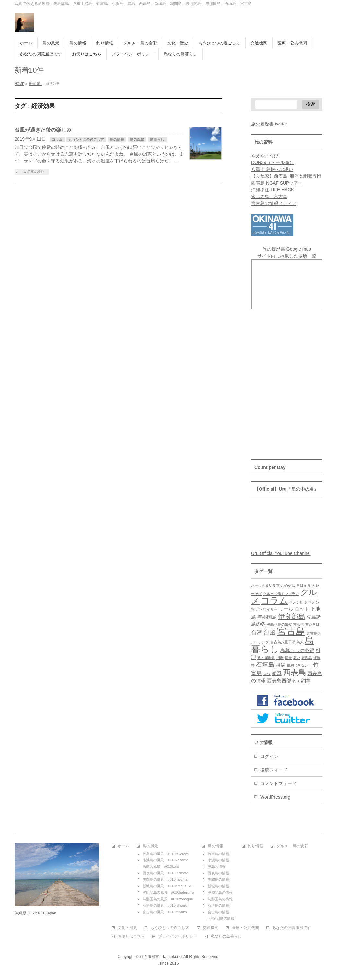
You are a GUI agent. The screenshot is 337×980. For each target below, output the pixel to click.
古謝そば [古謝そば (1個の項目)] (312, 624)
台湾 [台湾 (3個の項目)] (257, 633)
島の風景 (137, 139)
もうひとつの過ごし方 (86, 139)
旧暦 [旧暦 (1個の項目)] (280, 658)
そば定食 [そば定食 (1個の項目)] (304, 585)
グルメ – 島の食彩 (292, 846)
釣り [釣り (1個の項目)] (296, 681)
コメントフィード (278, 783)
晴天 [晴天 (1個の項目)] (288, 658)
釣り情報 (255, 846)
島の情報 (117, 139)
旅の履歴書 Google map (287, 249)
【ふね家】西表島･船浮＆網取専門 (286, 176)
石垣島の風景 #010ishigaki (165, 905)
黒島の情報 (217, 866)
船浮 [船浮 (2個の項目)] (277, 674)
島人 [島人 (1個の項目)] (300, 642)
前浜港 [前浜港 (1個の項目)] (299, 624)
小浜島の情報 (218, 860)
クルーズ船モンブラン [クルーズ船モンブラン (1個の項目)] (281, 594)
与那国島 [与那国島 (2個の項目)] (267, 617)
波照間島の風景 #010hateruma (168, 892)
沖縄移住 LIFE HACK (273, 190)
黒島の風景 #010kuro (161, 866)
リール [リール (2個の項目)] (286, 609)
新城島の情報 (218, 886)
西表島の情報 (218, 873)
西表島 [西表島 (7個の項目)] (295, 672)
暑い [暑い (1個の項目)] (297, 658)
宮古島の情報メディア (274, 203)
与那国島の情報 (220, 899)
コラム (57, 139)
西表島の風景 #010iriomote (165, 873)
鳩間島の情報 (218, 879)
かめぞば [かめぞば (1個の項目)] (288, 585)
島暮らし (157, 139)
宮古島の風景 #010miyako (165, 912)
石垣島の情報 (218, 905)
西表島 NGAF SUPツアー (277, 183)
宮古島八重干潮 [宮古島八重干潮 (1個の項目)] (283, 642)
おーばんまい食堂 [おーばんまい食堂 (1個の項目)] (265, 585)
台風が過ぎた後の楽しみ (43, 130)
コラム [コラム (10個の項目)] (274, 601)
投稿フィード (274, 770)
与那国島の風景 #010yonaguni (168, 899)
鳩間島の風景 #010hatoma (165, 879)
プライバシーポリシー (178, 936)
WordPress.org (275, 797)
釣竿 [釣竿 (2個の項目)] (306, 681)
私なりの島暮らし (226, 936)
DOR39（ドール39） (273, 162)
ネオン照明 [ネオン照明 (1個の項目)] (298, 602)
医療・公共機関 (245, 928)
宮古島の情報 (218, 912)
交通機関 (211, 928)
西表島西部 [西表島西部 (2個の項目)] (279, 681)
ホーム (123, 846)
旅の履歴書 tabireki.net (161, 957)
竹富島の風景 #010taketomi (166, 854)
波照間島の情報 (220, 892)
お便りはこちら (131, 936)
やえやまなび (265, 156)
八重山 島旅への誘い (272, 169)
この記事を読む (32, 172)
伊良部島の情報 (222, 918)
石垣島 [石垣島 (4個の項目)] (265, 664)
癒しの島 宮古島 (269, 197)
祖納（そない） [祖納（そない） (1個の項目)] (299, 665)
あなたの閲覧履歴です (292, 928)
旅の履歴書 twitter (269, 124)
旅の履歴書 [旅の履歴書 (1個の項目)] (266, 658)
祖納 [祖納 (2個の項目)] (281, 665)
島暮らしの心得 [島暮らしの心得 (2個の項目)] (297, 651)
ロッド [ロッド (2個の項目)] (302, 609)
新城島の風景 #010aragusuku (167, 886)
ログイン (269, 756)
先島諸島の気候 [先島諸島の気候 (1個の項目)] (279, 624)
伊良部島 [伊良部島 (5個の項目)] (292, 616)
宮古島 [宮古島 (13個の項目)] (291, 631)
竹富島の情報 (218, 854)
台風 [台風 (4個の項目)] (270, 632)
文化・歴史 (127, 928)
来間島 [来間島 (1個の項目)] (307, 658)
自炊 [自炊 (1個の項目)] (267, 674)
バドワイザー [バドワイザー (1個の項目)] (267, 609)
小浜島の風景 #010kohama (165, 860)
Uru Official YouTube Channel (281, 553)
